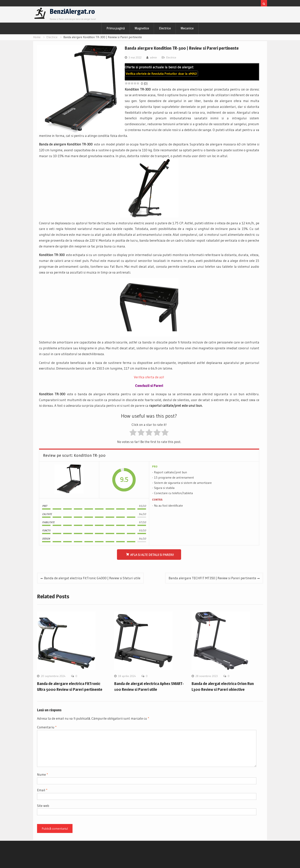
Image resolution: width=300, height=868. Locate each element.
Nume (42, 774)
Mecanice (187, 28)
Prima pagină (116, 28)
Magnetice (142, 28)
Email (42, 790)
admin (153, 57)
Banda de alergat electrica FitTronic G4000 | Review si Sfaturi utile (92, 578)
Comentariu (47, 727)
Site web (43, 806)
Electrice (165, 28)
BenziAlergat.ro (72, 11)
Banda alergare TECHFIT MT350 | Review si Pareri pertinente (212, 578)
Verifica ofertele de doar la (161, 74)
